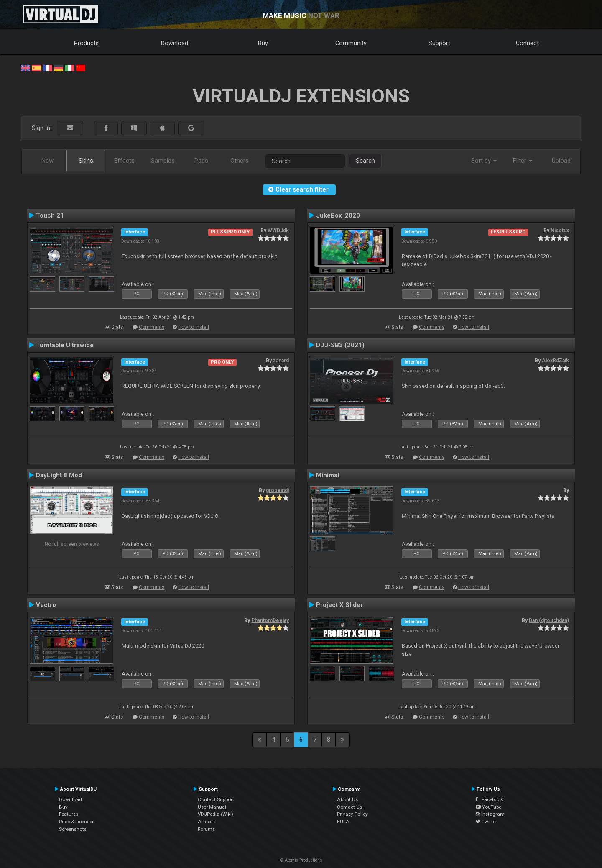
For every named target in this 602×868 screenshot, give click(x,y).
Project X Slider (339, 605)
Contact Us (349, 807)
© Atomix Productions (301, 860)
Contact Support (216, 799)
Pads (201, 161)
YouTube (488, 807)
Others (240, 161)
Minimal (328, 475)
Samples (163, 161)
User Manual (212, 807)
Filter (523, 161)
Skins (86, 161)
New (47, 161)
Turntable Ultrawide (65, 345)
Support (439, 43)
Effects (124, 161)
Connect (527, 43)
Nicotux (560, 230)
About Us (347, 799)
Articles (206, 822)
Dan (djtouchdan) (549, 620)
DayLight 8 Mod (59, 475)
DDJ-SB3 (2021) (340, 345)
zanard (281, 361)
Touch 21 (50, 215)
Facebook (489, 799)
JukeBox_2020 (338, 215)
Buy (263, 43)
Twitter (486, 822)
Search (365, 161)
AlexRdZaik (555, 361)
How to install (194, 327)
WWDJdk (278, 230)
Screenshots (73, 829)
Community (351, 43)
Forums (206, 829)
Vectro (46, 605)
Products (86, 43)
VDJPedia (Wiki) (216, 814)
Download (175, 43)
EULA (343, 822)
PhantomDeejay (270, 620)
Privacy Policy (352, 814)
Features (69, 814)
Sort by (484, 161)
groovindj (277, 490)
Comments (152, 327)
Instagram (490, 814)
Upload (561, 161)
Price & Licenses (77, 822)
